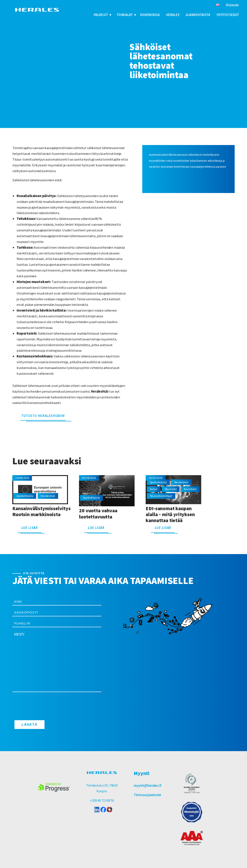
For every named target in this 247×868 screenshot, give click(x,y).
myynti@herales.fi (148, 785)
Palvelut (101, 15)
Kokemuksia (150, 15)
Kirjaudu (232, 5)
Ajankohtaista (198, 15)
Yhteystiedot (228, 15)
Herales (173, 15)
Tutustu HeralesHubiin (43, 416)
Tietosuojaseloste (147, 795)
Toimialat (125, 15)
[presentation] (45, 705)
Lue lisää (29, 528)
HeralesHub (100, 391)
